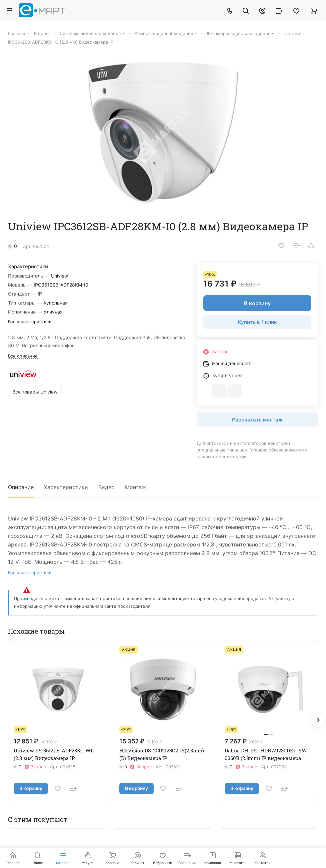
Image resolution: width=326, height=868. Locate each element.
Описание (21, 487)
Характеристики (66, 487)
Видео (106, 487)
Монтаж (135, 487)
